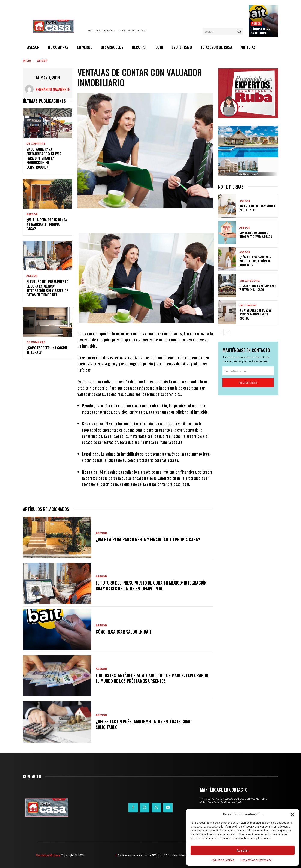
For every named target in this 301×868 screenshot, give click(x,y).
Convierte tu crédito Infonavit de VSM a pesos (256, 234)
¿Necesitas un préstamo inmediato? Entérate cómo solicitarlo (144, 724)
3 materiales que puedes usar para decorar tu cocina (255, 314)
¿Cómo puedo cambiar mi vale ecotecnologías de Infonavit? (256, 261)
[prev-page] (221, 332)
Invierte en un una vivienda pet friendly (257, 208)
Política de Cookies (223, 860)
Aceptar (243, 850)
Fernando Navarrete (53, 89)
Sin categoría (250, 281)
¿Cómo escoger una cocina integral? (47, 350)
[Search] (239, 32)
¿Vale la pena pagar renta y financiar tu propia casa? (47, 224)
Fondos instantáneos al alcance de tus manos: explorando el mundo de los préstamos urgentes (152, 678)
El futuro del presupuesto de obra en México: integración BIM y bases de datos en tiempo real (47, 288)
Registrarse (248, 383)
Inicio (27, 61)
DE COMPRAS (36, 144)
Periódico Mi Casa (48, 855)
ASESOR (256, 23)
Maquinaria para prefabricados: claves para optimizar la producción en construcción (44, 158)
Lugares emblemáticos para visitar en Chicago (258, 288)
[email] (248, 371)
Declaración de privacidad (256, 860)
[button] (292, 814)
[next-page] (228, 332)
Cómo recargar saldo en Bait (260, 31)
